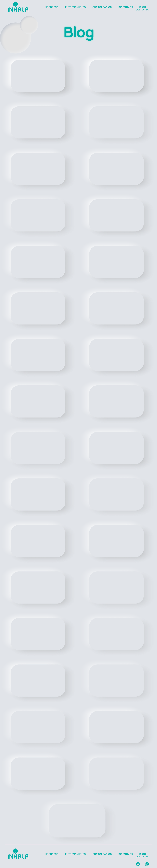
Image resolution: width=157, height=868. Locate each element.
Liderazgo (52, 7)
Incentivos (126, 7)
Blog (143, 7)
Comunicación (102, 7)
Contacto (142, 10)
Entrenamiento (76, 7)
